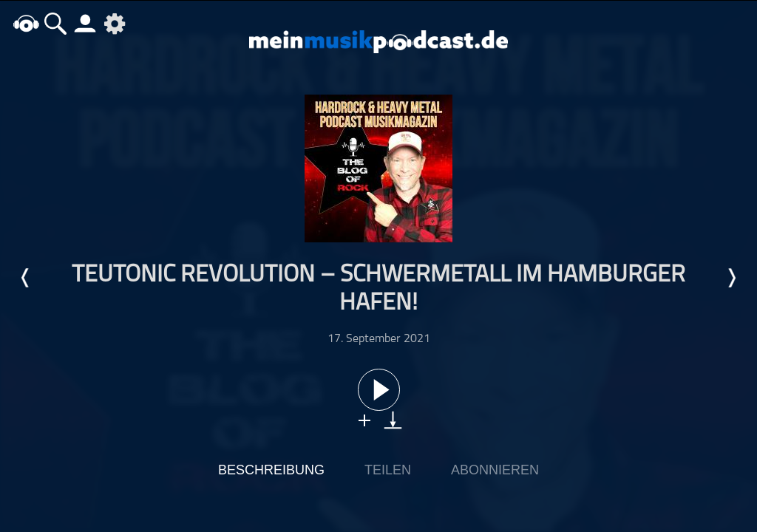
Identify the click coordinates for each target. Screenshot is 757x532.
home (26, 23)
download (393, 420)
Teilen (388, 470)
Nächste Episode (731, 278)
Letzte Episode (26, 278)
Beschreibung (271, 470)
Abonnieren (495, 470)
